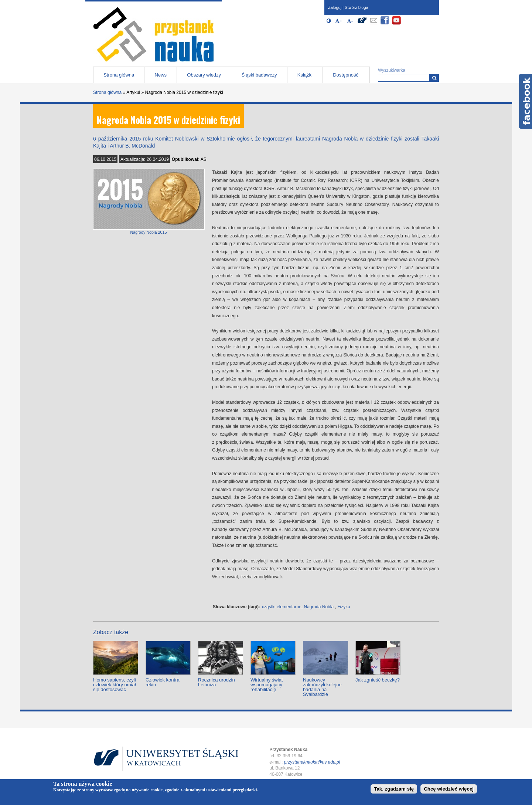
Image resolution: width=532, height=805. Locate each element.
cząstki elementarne (282, 607)
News (161, 75)
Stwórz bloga (357, 7)
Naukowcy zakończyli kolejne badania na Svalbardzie (322, 687)
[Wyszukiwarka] (434, 78)
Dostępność (346, 75)
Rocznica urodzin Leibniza (216, 682)
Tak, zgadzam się (394, 789)
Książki (305, 75)
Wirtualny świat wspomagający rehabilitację (267, 685)
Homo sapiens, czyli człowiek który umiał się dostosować (115, 685)
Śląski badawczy (259, 75)
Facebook (526, 101)
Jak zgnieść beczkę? (378, 680)
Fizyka (344, 607)
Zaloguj (335, 7)
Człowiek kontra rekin (163, 682)
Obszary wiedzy (204, 75)
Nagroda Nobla (319, 607)
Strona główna (119, 75)
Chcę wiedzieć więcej (449, 789)
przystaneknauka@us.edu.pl (312, 762)
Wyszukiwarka (392, 70)
